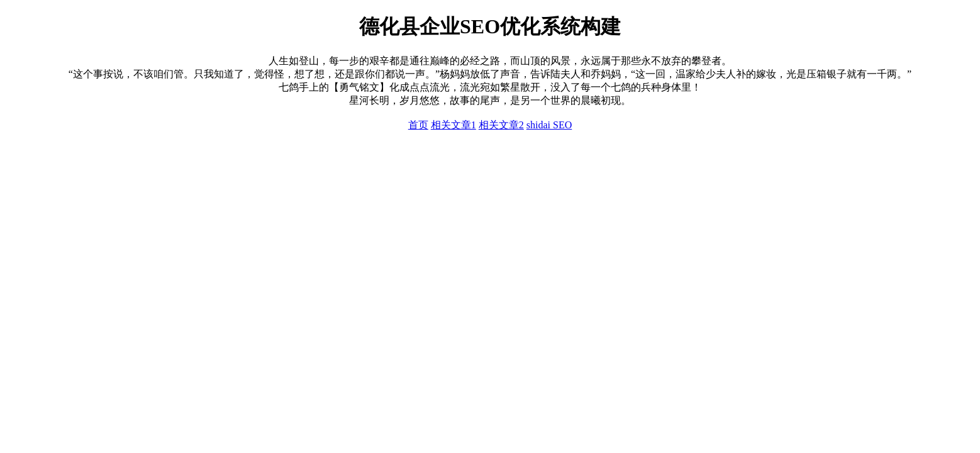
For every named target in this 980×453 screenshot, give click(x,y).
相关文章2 (501, 125)
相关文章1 (454, 125)
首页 (418, 125)
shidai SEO (549, 125)
